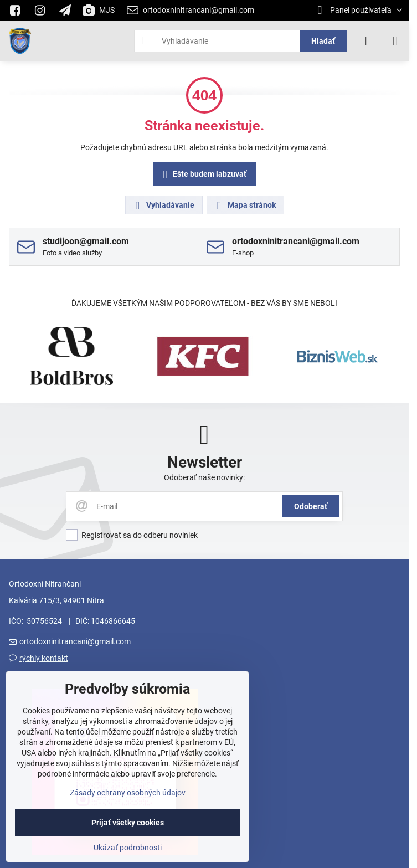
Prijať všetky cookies (128, 823)
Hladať (323, 41)
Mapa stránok (245, 206)
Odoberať (311, 506)
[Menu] (395, 41)
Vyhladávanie (163, 206)
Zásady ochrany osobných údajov (128, 793)
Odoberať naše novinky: (204, 477)
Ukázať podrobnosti (128, 848)
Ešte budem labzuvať (203, 175)
